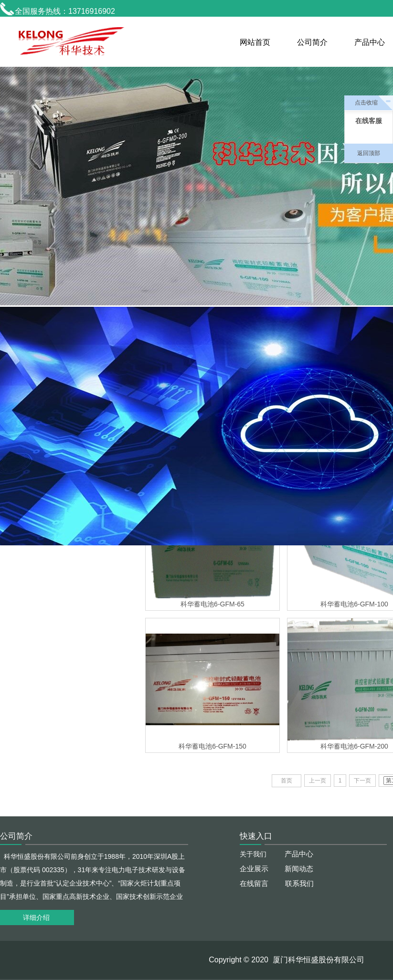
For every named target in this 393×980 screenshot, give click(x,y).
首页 (287, 781)
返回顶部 (369, 153)
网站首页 (255, 42)
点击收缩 (366, 103)
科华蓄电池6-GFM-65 (212, 604)
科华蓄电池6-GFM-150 (212, 746)
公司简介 (312, 42)
